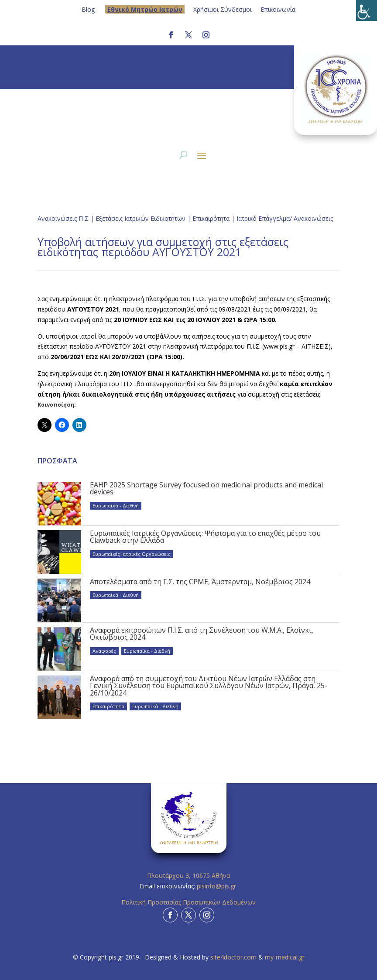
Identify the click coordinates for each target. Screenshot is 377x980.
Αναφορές (104, 651)
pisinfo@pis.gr (217, 886)
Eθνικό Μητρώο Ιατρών (145, 9)
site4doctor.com (233, 957)
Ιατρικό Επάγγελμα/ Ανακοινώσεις (285, 218)
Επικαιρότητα (211, 218)
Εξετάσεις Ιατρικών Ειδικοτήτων (141, 218)
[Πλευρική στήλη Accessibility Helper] (367, 10)
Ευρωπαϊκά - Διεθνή (116, 505)
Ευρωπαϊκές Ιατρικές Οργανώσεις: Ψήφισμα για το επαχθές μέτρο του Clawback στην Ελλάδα (205, 537)
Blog (88, 9)
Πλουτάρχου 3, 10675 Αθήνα (188, 875)
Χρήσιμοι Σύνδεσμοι (223, 9)
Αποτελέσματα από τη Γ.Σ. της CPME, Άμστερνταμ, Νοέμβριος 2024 (200, 582)
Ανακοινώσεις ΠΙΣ (63, 218)
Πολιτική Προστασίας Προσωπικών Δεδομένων (188, 902)
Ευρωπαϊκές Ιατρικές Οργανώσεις (132, 554)
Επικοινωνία (278, 9)
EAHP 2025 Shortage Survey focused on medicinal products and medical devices (206, 488)
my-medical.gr (285, 957)
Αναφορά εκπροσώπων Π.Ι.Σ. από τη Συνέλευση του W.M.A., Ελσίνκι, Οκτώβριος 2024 (202, 634)
